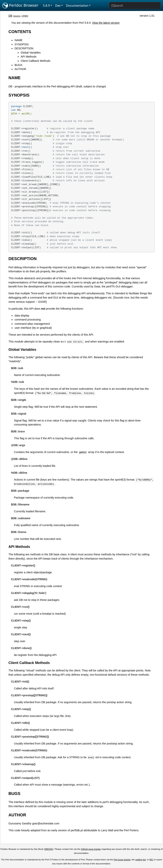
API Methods (28, 57)
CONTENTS (20, 32)
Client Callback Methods (35, 61)
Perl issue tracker (122, 860)
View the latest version (106, 23)
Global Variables (31, 53)
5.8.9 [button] (46, 6)
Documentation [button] (77, 6)
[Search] (135, 6)
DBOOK (49, 849)
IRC (151, 860)
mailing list (140, 860)
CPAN (25, 16)
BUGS (18, 65)
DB (10, 16)
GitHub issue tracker (91, 849)
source (17, 16)
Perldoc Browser (20, 6)
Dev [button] (58, 6)
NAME (19, 40)
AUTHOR (20, 69)
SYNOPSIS (22, 44)
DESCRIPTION (24, 48)
